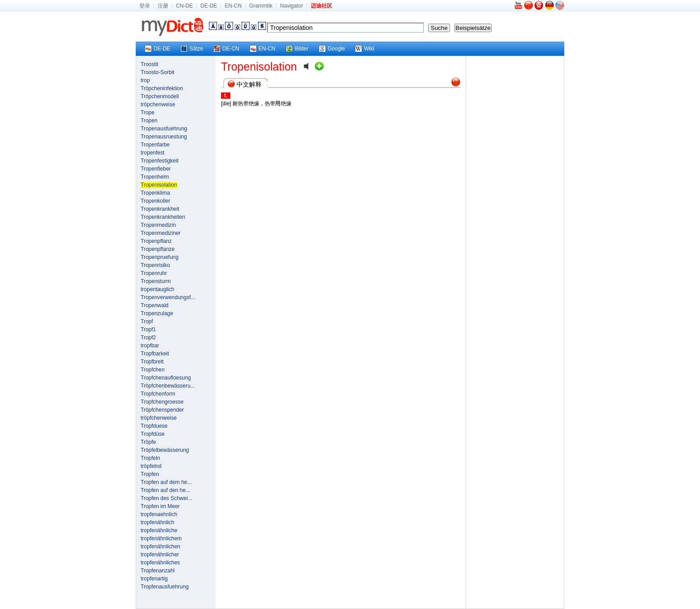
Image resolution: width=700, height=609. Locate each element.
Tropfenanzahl (158, 571)
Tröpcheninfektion (162, 88)
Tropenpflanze (158, 249)
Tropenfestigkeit (160, 161)
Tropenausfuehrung (164, 129)
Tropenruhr (154, 273)
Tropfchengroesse (162, 402)
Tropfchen (153, 370)
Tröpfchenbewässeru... (168, 386)
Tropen (149, 121)
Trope (148, 113)
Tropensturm (156, 281)
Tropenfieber (156, 169)
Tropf (147, 321)
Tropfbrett (152, 362)
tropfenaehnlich (159, 514)
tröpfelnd (151, 466)
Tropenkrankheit (160, 209)
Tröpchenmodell (160, 96)
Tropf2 (148, 338)
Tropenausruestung (164, 137)
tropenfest (152, 153)
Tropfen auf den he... (165, 490)
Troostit (150, 64)
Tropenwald (154, 305)
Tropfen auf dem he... (166, 482)
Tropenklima (155, 193)
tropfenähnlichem (161, 538)
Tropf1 (148, 330)
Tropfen (150, 474)
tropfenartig (154, 579)
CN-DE (184, 6)
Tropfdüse (153, 434)
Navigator (291, 6)
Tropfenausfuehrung (165, 587)
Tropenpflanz (156, 241)
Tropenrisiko (155, 265)
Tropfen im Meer (160, 506)
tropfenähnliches (160, 563)
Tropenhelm (155, 177)
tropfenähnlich (157, 522)
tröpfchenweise (159, 418)
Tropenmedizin (158, 225)
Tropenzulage (157, 313)
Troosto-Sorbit (158, 72)
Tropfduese (154, 426)
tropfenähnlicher (160, 555)
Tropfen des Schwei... (167, 498)
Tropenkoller (155, 201)
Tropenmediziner (161, 233)
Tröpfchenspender (162, 410)
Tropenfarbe (155, 145)
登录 (145, 6)
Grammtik (261, 6)
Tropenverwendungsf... (168, 297)
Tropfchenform (158, 394)
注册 (163, 6)
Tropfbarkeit (155, 354)
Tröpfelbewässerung (165, 450)
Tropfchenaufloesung (166, 378)
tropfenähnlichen (160, 546)
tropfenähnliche (159, 530)
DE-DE (209, 6)
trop (145, 80)
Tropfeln (150, 458)
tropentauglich (157, 289)
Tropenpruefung (160, 257)
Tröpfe (148, 442)
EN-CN (233, 6)
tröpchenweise (158, 104)
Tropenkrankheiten (163, 217)
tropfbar (150, 346)
